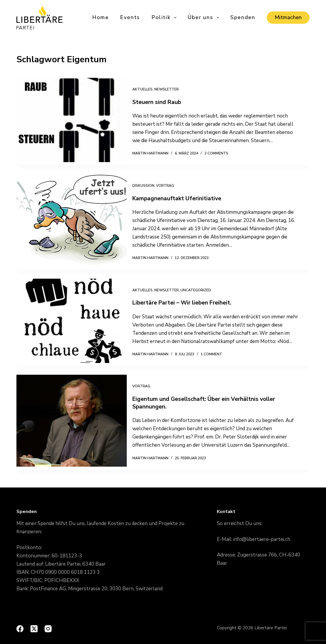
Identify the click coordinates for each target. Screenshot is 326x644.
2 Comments (220, 153)
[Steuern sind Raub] (72, 122)
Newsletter (170, 89)
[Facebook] (20, 629)
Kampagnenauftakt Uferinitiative (181, 198)
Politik (164, 17)
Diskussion (147, 186)
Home (100, 17)
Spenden (243, 17)
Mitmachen (288, 17)
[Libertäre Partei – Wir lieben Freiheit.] (72, 322)
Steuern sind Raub (160, 102)
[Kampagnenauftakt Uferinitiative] (72, 222)
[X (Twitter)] (34, 629)
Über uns (204, 17)
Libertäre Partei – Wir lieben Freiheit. (187, 303)
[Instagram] (48, 629)
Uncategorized (199, 290)
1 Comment (215, 354)
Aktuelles (146, 89)
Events (130, 17)
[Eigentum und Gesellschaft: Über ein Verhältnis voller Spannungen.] (72, 422)
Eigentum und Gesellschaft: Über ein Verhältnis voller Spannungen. (209, 403)
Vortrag (168, 186)
